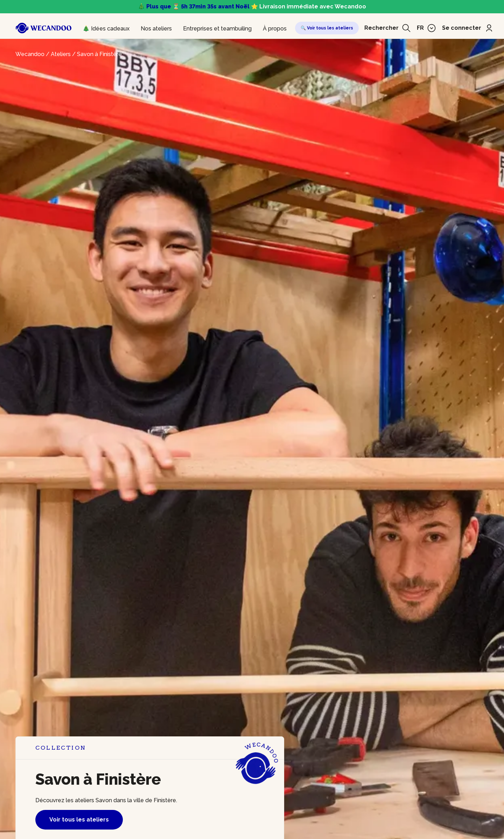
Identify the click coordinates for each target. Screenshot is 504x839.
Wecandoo (30, 54)
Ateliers (61, 54)
